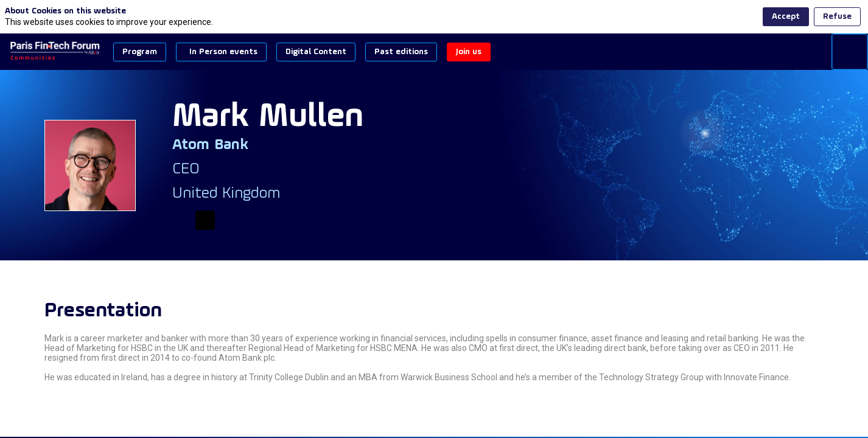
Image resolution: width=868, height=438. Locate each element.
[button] (140, 52)
